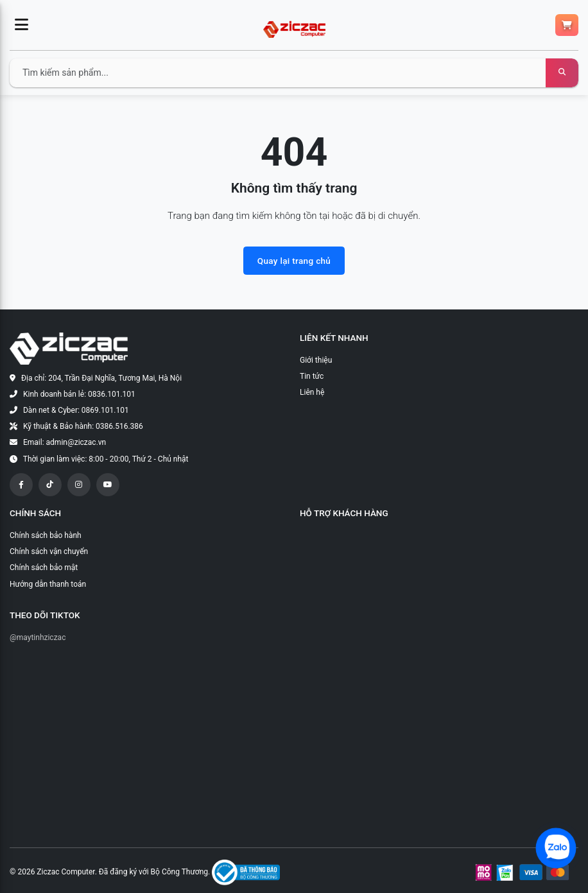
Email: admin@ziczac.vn (65, 442)
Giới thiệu (316, 360)
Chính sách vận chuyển (49, 551)
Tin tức (312, 376)
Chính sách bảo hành (46, 535)
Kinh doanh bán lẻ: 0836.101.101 (79, 394)
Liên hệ (312, 392)
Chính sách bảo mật (44, 568)
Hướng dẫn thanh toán (48, 584)
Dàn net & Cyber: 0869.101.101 (76, 410)
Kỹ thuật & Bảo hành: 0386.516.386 (83, 426)
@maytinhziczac (38, 637)
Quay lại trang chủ (294, 261)
